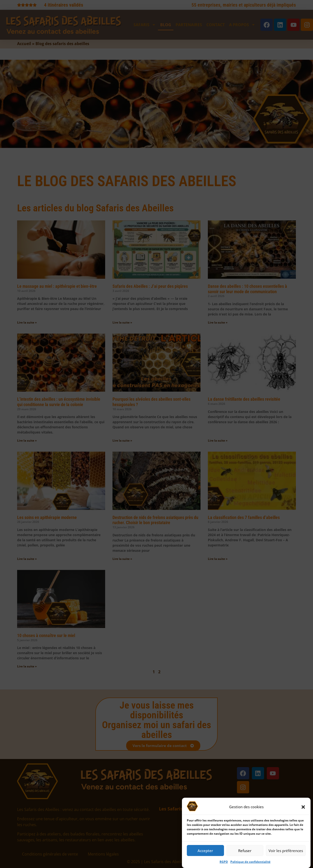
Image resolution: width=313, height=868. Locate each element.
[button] (303, 809)
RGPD (224, 863)
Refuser (245, 852)
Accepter (205, 852)
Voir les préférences (286, 852)
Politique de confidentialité (250, 863)
